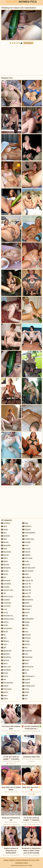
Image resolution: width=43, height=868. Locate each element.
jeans (5, 692)
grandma (6, 657)
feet (4, 638)
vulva (26, 689)
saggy (26, 622)
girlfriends (6, 651)
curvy (5, 612)
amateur (6, 523)
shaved (26, 635)
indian (5, 686)
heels (5, 673)
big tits (5, 555)
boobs (5, 571)
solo (25, 654)
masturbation (29, 533)
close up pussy (8, 596)
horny (5, 676)
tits (25, 673)
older (26, 574)
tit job (26, 670)
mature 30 (28, 581)
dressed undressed (10, 616)
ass (4, 533)
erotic (5, 625)
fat (3, 635)
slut (25, 648)
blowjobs (6, 568)
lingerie (26, 529)
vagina (26, 683)
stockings (27, 657)
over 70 (27, 593)
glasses (5, 654)
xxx (25, 699)
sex (25, 628)
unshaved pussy (30, 676)
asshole (6, 536)
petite (26, 603)
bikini (4, 558)
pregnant (27, 606)
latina (5, 699)
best (4, 549)
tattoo (26, 660)
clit (3, 593)
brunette (6, 581)
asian (5, 529)
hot (4, 679)
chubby (5, 587)
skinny (26, 644)
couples (6, 600)
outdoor (27, 577)
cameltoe (6, 584)
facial (4, 632)
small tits (27, 651)
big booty (6, 552)
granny (5, 660)
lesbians (27, 526)
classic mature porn (10, 590)
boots (5, 574)
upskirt (26, 679)
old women (28, 571)
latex (4, 695)
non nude (27, 558)
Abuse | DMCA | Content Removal (16, 860)
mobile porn (28, 539)
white (26, 692)
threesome (28, 667)
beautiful (6, 545)
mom (26, 545)
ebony (5, 622)
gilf (3, 648)
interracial (6, 689)
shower (26, 638)
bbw (4, 539)
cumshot (6, 606)
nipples (26, 555)
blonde (5, 565)
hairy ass (6, 667)
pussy (26, 612)
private (26, 609)
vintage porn (29, 686)
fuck (4, 644)
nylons (26, 565)
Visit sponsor (28, 43)
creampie (6, 603)
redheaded (28, 619)
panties (26, 596)
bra (4, 577)
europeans (7, 628)
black (4, 561)
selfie (26, 625)
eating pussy (7, 619)
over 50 (27, 587)
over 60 (27, 590)
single (26, 641)
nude (26, 561)
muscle (26, 549)
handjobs (6, 670)
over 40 (27, 584)
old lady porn (29, 568)
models (26, 542)
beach (5, 542)
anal (4, 526)
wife (25, 695)
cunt (4, 609)
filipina (5, 641)
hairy (4, 663)
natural (26, 552)
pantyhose (28, 600)
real (25, 616)
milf (25, 536)
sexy (25, 632)
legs (25, 523)
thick (25, 663)
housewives (7, 683)
